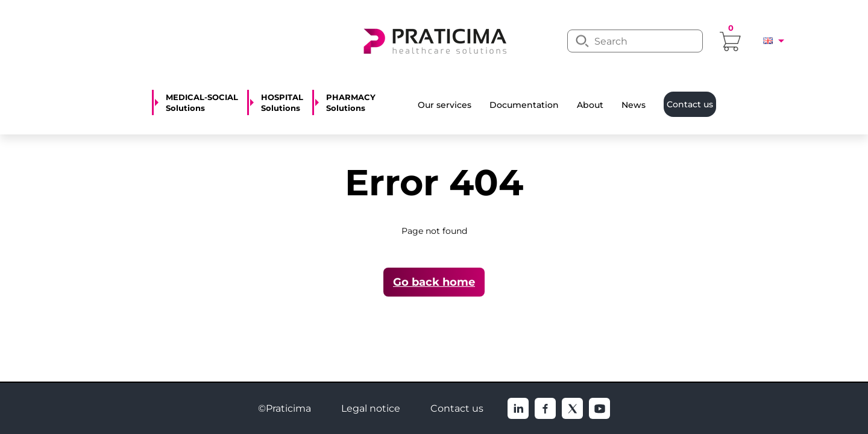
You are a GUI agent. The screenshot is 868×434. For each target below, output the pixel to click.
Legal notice (371, 408)
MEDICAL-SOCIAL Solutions (202, 102)
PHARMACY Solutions (351, 102)
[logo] (434, 40)
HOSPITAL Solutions (282, 102)
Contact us (457, 408)
